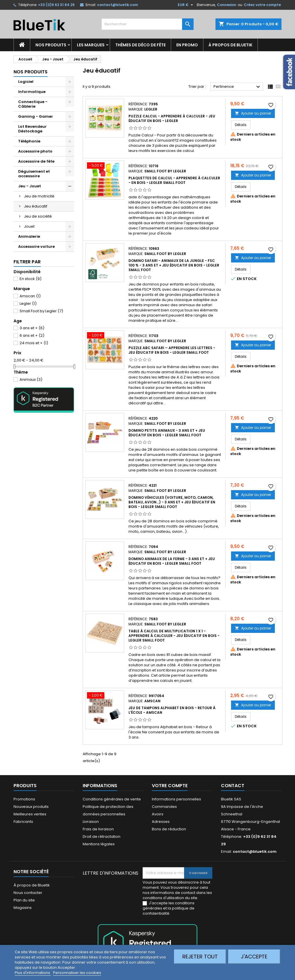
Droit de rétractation (102, 837)
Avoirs (158, 814)
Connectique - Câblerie (33, 104)
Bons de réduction (169, 829)
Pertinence (238, 87)
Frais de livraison (98, 829)
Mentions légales (99, 844)
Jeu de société (38, 216)
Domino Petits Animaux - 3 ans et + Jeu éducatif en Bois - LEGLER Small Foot (167, 433)
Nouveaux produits (31, 807)
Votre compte (170, 786)
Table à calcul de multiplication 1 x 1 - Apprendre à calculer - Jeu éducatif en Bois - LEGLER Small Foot (174, 636)
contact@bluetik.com (118, 5)
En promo (187, 45)
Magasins (23, 908)
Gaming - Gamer (36, 116)
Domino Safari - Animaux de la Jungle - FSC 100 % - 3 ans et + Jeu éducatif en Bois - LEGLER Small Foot (174, 265)
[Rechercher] (147, 24)
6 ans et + (32, 335)
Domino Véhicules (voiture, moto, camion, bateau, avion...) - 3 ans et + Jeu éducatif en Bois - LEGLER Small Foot (172, 502)
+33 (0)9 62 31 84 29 (56, 5)
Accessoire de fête (36, 161)
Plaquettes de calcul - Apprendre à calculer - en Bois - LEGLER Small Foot (174, 180)
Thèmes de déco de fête (140, 45)
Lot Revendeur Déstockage (32, 129)
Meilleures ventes (30, 814)
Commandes (164, 807)
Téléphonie (29, 141)
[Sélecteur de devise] (186, 5)
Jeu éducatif (36, 206)
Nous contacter (28, 893)
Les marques (91, 45)
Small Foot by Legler (41, 311)
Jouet (29, 226)
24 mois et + (34, 343)
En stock (31, 279)
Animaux (31, 379)
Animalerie (29, 236)
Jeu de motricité (39, 196)
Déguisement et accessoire (34, 174)
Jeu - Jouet (30, 186)
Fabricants (23, 822)
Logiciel (26, 82)
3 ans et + (32, 328)
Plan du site (24, 900)
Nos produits (51, 45)
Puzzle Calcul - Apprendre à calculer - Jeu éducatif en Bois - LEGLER (172, 118)
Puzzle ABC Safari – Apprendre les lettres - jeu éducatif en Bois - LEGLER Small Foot (172, 350)
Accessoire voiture (36, 247)
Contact (233, 786)
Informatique (32, 92)
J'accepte (254, 957)
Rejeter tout (200, 957)
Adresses (161, 822)
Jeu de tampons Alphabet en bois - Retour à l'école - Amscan (172, 710)
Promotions (24, 799)
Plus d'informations (33, 973)
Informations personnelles (176, 799)
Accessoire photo (35, 151)
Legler (28, 303)
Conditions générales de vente (112, 799)
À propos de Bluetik (230, 45)
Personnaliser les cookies (77, 973)
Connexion (227, 5)
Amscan (30, 296)
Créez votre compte (262, 5)
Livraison (91, 822)
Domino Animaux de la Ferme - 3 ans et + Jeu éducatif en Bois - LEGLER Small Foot (172, 561)
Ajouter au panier (253, 113)
